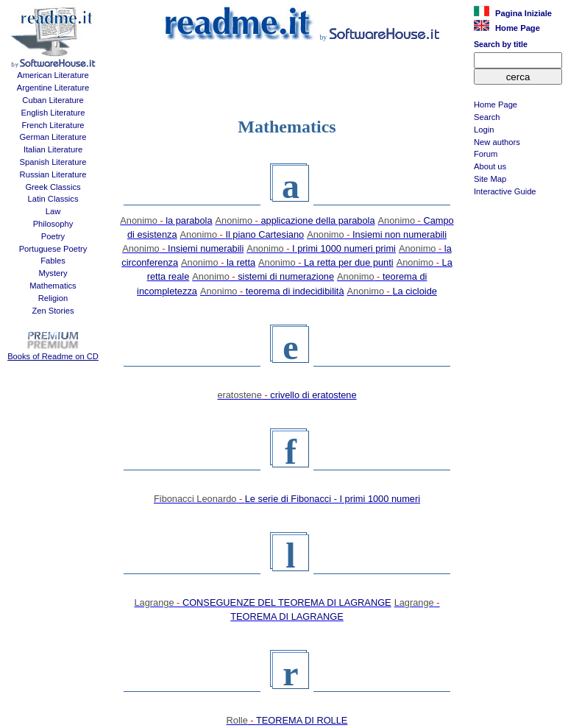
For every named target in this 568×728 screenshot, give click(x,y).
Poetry (53, 236)
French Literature (53, 125)
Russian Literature (53, 174)
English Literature (53, 113)
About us (490, 166)
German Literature (53, 137)
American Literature (53, 75)
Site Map (490, 179)
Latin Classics (53, 199)
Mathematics (53, 286)
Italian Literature (53, 149)
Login (484, 130)
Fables (53, 261)
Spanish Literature (53, 162)
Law (53, 211)
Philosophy (53, 224)
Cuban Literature (53, 100)
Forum (486, 154)
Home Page (496, 105)
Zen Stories (53, 311)
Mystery (53, 273)
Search (487, 117)
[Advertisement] (518, 277)
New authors (497, 142)
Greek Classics (53, 187)
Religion (53, 298)
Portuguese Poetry (53, 249)
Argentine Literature (53, 88)
